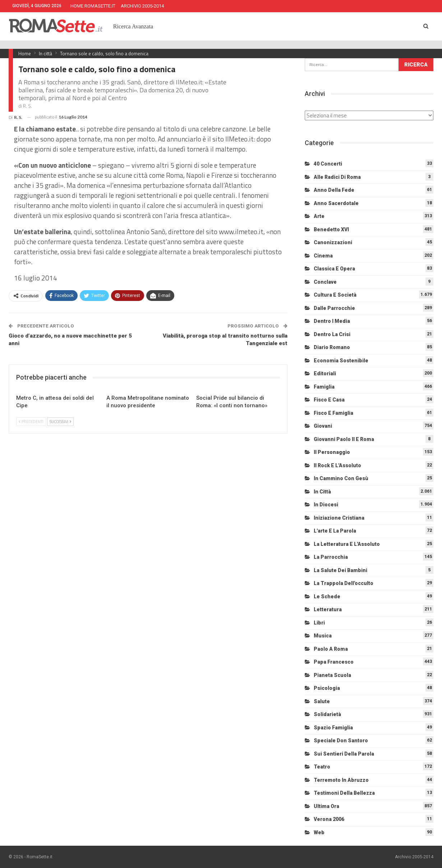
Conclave (325, 282)
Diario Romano (332, 347)
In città (322, 492)
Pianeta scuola (332, 675)
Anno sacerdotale (336, 203)
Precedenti (31, 422)
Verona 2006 (329, 819)
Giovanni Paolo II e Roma (344, 439)
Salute (322, 701)
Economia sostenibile (341, 361)
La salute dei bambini (340, 570)
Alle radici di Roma (337, 177)
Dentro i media (332, 321)
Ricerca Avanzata (133, 26)
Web (319, 832)
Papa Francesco (334, 662)
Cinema (323, 256)
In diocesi (326, 505)
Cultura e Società (335, 295)
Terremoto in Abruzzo (341, 780)
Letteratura (328, 609)
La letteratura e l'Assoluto (347, 544)
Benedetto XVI (331, 229)
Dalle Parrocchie (334, 308)
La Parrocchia (331, 557)
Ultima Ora (326, 806)
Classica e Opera (334, 269)
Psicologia (327, 688)
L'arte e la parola (335, 531)
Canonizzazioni (333, 242)
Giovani (323, 426)
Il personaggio (332, 452)
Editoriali (325, 373)
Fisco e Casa (329, 400)
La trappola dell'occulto (344, 583)
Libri (319, 623)
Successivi (60, 422)
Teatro (322, 767)
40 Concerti (328, 164)
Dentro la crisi (332, 334)
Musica (323, 636)
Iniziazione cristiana (339, 518)
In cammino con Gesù (341, 478)
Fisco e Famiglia (333, 413)
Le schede (327, 597)
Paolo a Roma (331, 649)
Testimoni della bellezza (344, 793)
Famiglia (324, 387)
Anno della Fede (334, 190)
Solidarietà (327, 714)
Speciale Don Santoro (341, 741)
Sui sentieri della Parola (344, 754)
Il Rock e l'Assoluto (337, 465)
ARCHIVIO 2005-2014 (142, 6)
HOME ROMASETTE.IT (93, 6)
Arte (319, 216)
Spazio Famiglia (333, 728)
